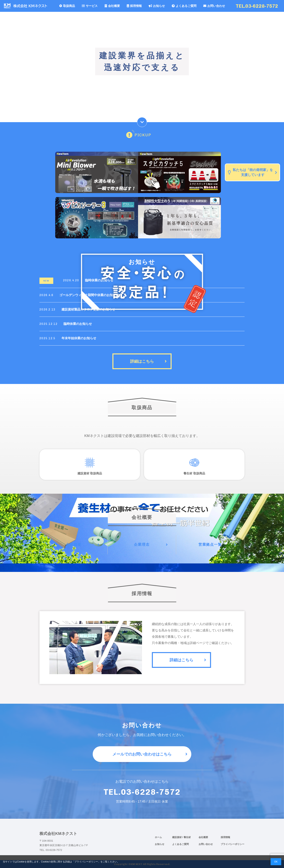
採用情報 (134, 6)
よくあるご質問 (184, 6)
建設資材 (177, 837)
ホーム (158, 837)
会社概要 (112, 6)
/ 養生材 (186, 837)
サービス (90, 6)
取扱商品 (67, 6)
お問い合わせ (214, 6)
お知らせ (157, 6)
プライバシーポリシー (233, 844)
